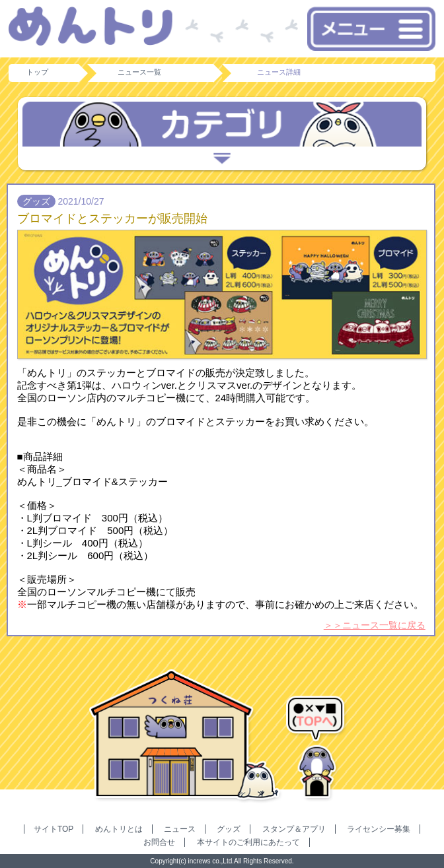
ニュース (180, 829)
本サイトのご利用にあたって (248, 842)
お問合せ (159, 842)
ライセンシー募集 (379, 829)
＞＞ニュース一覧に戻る (375, 625)
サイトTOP (54, 829)
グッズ (229, 829)
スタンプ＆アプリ (294, 829)
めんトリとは (119, 829)
